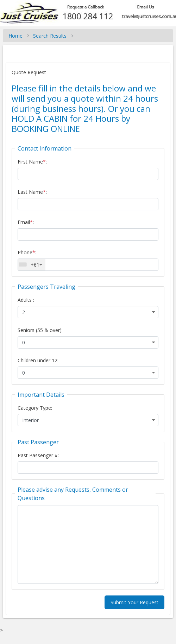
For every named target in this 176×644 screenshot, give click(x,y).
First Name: (32, 162)
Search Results (50, 36)
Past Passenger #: (38, 455)
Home (15, 36)
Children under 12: (38, 360)
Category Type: (35, 408)
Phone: (27, 252)
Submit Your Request (134, 602)
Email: (26, 222)
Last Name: (32, 192)
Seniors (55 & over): (40, 330)
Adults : (26, 300)
